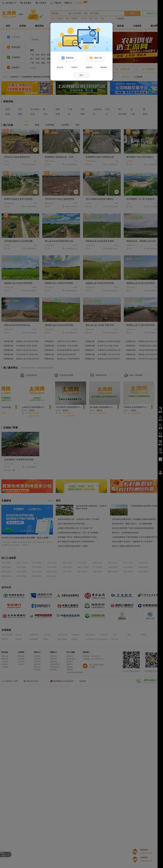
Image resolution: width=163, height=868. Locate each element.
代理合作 (75, 67)
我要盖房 (89, 67)
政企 (160, 443)
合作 (160, 418)
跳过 (81, 75)
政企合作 (60, 67)
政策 (160, 410)
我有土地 (96, 58)
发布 (160, 426)
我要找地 (67, 58)
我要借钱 (104, 67)
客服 (160, 435)
